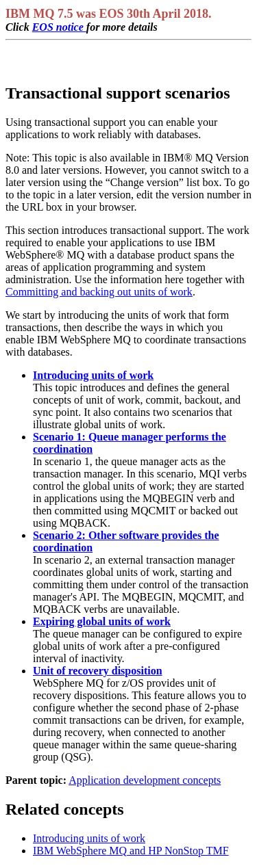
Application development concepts (145, 780)
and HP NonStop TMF (131, 851)
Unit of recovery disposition (98, 671)
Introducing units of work (93, 375)
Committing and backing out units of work (99, 292)
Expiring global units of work (102, 621)
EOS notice (59, 27)
